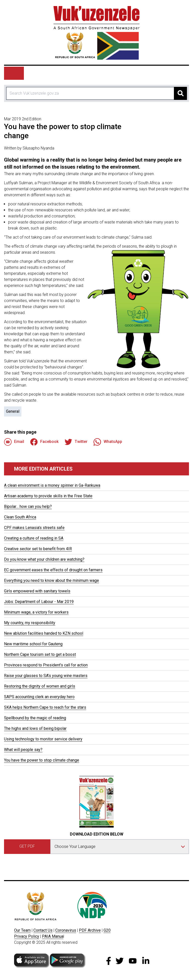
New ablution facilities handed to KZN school (44, 633)
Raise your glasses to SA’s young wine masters (46, 676)
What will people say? (23, 750)
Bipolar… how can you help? (28, 506)
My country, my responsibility (30, 623)
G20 (107, 930)
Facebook (44, 442)
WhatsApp (108, 442)
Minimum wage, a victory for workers (36, 612)
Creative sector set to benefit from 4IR (38, 549)
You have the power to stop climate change (42, 760)
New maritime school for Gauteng (33, 644)
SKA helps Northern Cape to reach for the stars (45, 707)
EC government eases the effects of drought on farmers (53, 570)
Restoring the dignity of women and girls (40, 686)
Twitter (76, 442)
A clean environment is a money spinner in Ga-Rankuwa (52, 485)
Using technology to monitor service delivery (43, 739)
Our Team (22, 930)
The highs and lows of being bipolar (35, 728)
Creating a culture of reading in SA (34, 538)
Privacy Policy (27, 936)
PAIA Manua (53, 936)
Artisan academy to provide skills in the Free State (48, 496)
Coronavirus (66, 930)
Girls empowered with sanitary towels (37, 591)
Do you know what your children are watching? (44, 559)
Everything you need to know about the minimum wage (52, 580)
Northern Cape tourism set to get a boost (40, 654)
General (13, 411)
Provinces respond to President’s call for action (46, 665)
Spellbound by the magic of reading (35, 718)
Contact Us (43, 930)
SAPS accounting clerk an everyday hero (39, 697)
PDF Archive (90, 930)
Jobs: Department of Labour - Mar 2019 (39, 602)
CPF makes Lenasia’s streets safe (34, 528)
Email (14, 442)
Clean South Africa (20, 517)
